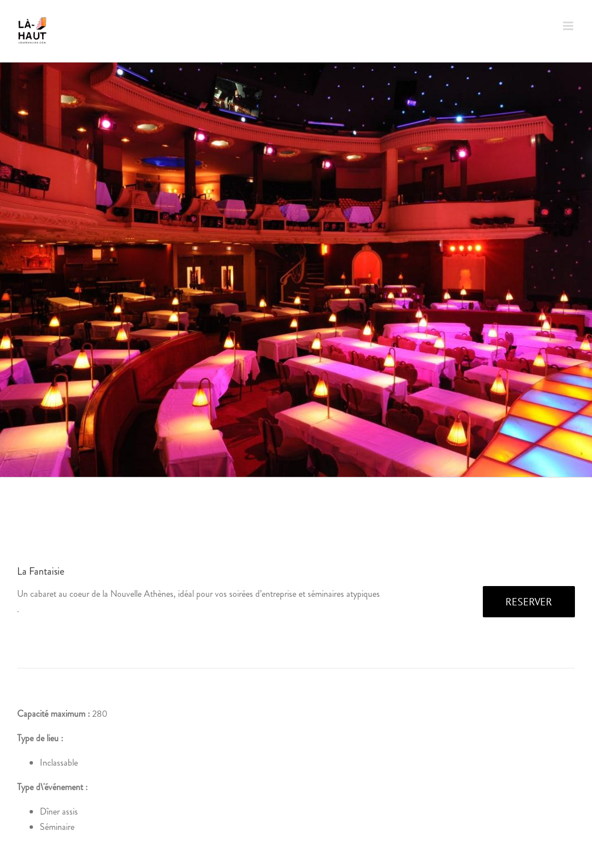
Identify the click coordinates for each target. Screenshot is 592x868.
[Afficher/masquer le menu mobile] (569, 26)
